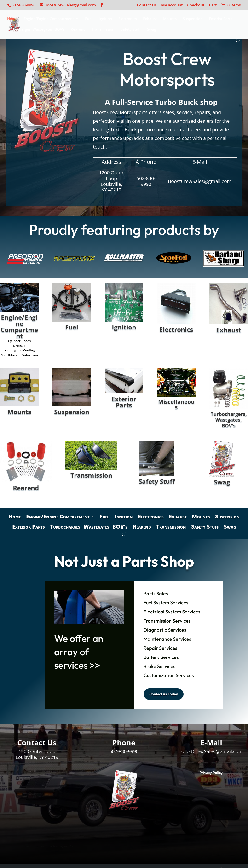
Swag (152, 30)
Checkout (196, 5)
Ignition (105, 19)
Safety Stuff (131, 30)
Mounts (170, 19)
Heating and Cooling (19, 351)
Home (12, 19)
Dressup (19, 347)
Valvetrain (30, 356)
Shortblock (9, 356)
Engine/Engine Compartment (49, 19)
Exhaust (150, 19)
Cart (213, 5)
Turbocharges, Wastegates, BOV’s (36, 30)
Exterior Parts (221, 19)
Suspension (193, 19)
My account (172, 5)
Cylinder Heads (19, 342)
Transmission (103, 30)
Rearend (78, 30)
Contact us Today (164, 694)
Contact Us (147, 5)
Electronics (128, 19)
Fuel (89, 19)
